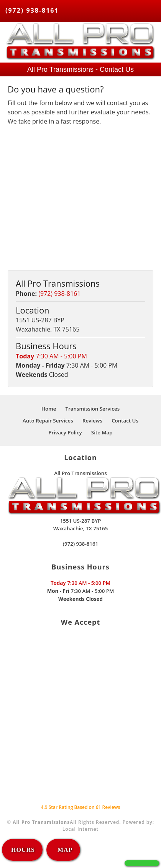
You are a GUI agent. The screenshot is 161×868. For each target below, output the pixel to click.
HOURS (23, 850)
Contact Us (125, 421)
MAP (64, 850)
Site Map (102, 432)
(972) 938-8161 (32, 10)
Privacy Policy (65, 432)
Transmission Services (93, 409)
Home (49, 409)
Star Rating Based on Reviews (81, 807)
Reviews (92, 421)
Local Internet (81, 829)
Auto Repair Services (48, 421)
